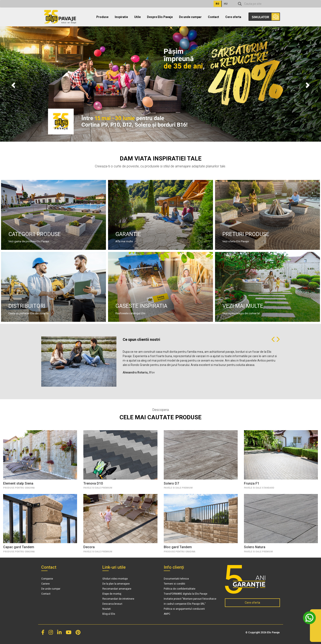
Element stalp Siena (18, 483)
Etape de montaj (112, 594)
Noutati (107, 609)
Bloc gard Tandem (178, 547)
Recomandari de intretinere (118, 599)
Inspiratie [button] (121, 17)
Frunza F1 (252, 483)
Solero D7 (171, 483)
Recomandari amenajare (117, 589)
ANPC (167, 614)
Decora (89, 547)
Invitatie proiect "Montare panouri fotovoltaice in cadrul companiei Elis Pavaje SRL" (190, 601)
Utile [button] (137, 17)
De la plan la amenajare (116, 584)
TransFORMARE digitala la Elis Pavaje (186, 594)
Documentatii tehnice (176, 579)
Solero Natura (255, 547)
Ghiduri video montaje (115, 579)
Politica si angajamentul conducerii (184, 609)
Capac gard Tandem (19, 547)
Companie (47, 579)
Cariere (45, 584)
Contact (213, 17)
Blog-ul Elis (109, 614)
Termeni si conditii (174, 584)
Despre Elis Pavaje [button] (160, 17)
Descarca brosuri (112, 604)
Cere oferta (233, 17)
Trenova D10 (93, 483)
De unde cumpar (190, 17)
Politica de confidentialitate (180, 589)
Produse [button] (102, 17)
